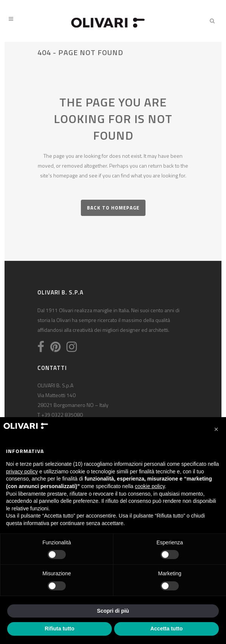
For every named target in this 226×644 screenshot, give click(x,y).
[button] (216, 429)
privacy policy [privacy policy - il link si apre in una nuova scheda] (22, 471)
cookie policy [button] (150, 486)
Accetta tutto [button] (167, 629)
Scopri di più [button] (113, 611)
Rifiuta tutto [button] (60, 629)
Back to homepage (113, 208)
